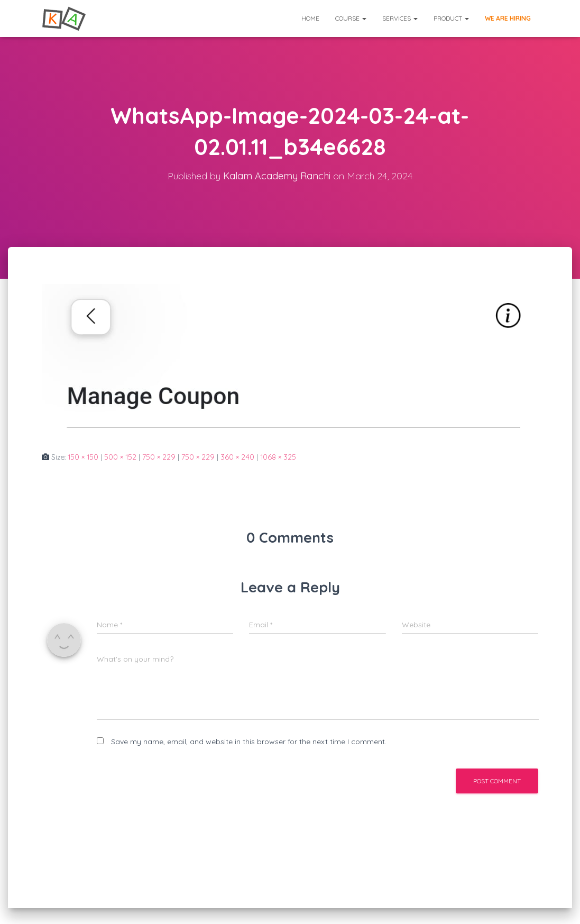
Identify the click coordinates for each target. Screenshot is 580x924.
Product (451, 18)
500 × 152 (120, 457)
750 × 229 (159, 457)
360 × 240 (237, 457)
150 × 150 (83, 457)
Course (351, 18)
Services (400, 18)
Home (310, 18)
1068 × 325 (278, 457)
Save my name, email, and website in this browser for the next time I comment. (249, 742)
